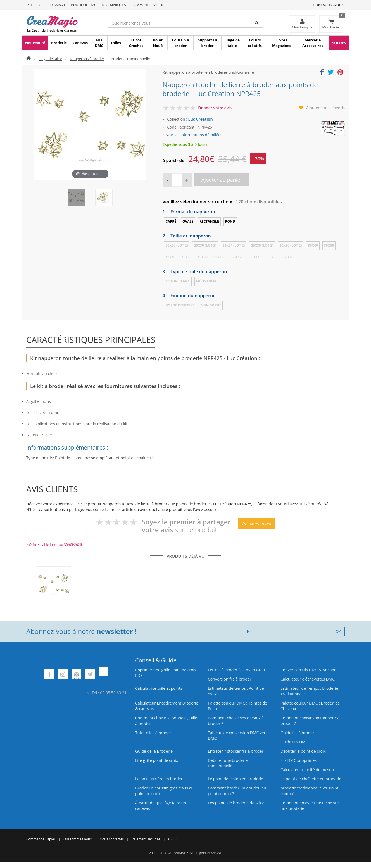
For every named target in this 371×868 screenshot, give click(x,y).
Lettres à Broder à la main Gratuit (238, 670)
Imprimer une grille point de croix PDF (166, 673)
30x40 (313, 245)
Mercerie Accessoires (313, 43)
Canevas (80, 43)
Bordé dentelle (180, 305)
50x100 (220, 257)
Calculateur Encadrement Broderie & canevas (167, 706)
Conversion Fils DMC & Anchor (308, 670)
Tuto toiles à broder (153, 733)
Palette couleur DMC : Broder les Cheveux (310, 706)
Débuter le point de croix (303, 751)
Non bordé (211, 305)
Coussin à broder (180, 43)
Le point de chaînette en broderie (311, 779)
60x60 (288, 257)
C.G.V (172, 839)
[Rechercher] (257, 23)
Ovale (188, 221)
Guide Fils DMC (294, 742)
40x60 (186, 257)
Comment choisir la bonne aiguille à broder (166, 721)
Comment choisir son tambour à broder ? (310, 721)
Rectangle (209, 221)
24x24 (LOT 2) (234, 245)
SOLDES (339, 43)
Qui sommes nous (78, 839)
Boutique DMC (84, 5)
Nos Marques (114, 5)
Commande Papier (147, 5)
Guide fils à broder (297, 733)
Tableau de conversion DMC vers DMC (238, 735)
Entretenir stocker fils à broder (236, 751)
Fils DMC (99, 43)
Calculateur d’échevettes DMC (308, 679)
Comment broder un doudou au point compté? (237, 791)
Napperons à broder (87, 59)
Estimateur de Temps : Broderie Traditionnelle (309, 691)
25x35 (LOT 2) (262, 245)
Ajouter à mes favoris (325, 108)
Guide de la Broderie (154, 751)
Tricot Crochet (136, 43)
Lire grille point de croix (157, 760)
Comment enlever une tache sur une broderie (310, 806)
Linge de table (232, 43)
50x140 (255, 257)
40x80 (202, 257)
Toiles (116, 43)
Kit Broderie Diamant (47, 5)
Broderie (59, 43)
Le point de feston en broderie (236, 779)
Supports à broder (207, 43)
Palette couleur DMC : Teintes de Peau (237, 706)
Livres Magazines (282, 43)
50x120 (237, 257)
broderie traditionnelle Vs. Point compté (309, 791)
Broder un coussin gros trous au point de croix (164, 791)
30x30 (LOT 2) (291, 245)
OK (338, 631)
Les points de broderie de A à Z (236, 803)
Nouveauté (35, 43)
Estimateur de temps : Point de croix (236, 691)
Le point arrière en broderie (160, 779)
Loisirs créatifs (255, 43)
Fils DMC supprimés (299, 760)
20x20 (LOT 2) (177, 245)
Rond (230, 221)
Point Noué (158, 43)
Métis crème (207, 281)
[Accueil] (29, 59)
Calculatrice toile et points (159, 688)
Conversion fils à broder (230, 679)
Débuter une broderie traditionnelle (228, 763)
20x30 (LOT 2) (205, 245)
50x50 (273, 257)
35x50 (329, 245)
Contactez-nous (328, 5)
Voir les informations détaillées (194, 135)
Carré (171, 221)
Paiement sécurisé (146, 839)
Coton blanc (178, 281)
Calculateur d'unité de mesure (308, 770)
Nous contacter (112, 839)
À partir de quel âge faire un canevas (161, 806)
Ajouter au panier (222, 180)
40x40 (171, 257)
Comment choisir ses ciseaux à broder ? (236, 721)
